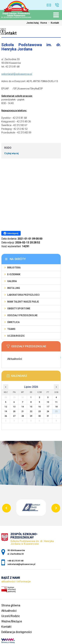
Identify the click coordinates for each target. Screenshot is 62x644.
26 (6, 416)
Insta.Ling (14, 288)
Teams (11, 329)
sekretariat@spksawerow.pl (49, 5)
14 (23, 407)
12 (6, 407)
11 (56, 402)
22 (31, 411)
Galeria (12, 281)
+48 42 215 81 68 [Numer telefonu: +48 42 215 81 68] (15, 561)
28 (23, 416)
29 (31, 416)
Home (44, 23)
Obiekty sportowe (19, 309)
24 (48, 411)
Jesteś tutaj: (33, 23)
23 (40, 411)
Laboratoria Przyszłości (23, 295)
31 (48, 416)
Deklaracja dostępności (17, 632)
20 (14, 411)
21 (23, 411)
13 (14, 407)
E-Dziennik (14, 274)
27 (14, 416)
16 (40, 407)
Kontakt (53, 23)
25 (56, 411)
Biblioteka (14, 268)
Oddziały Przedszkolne (22, 315)
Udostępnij (11, 233)
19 (6, 411)
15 (31, 407)
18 (56, 407)
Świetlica (13, 322)
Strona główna (11, 605)
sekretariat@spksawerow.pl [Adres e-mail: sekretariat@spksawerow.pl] (21, 564)
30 (40, 416)
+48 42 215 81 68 (57, 5)
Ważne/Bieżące (12, 621)
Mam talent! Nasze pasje (23, 302)
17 (48, 407)
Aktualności (9, 611)
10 (48, 402)
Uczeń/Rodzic (16, 336)
